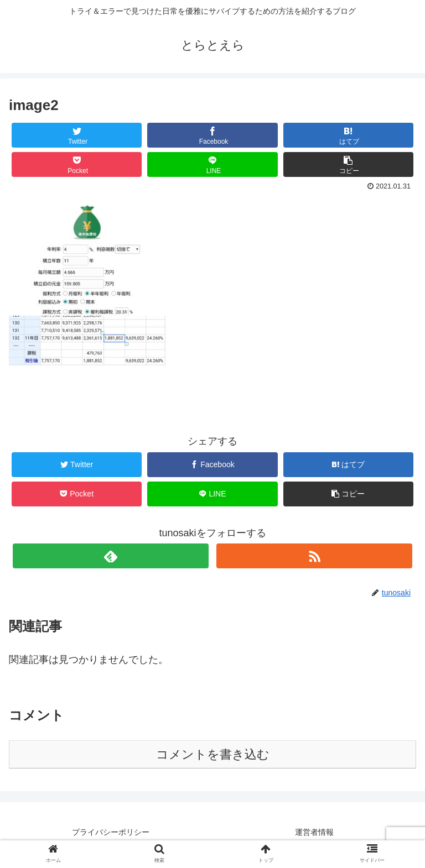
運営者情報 (314, 832)
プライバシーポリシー (111, 832)
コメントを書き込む (213, 754)
